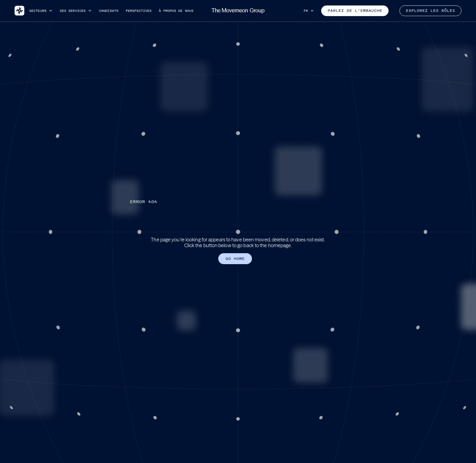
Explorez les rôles (430, 11)
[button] (41, 11)
